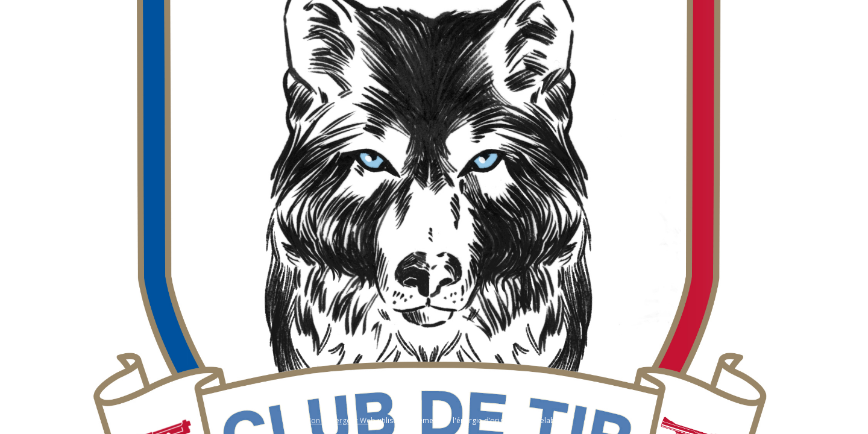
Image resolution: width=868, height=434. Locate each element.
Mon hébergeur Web (340, 420)
